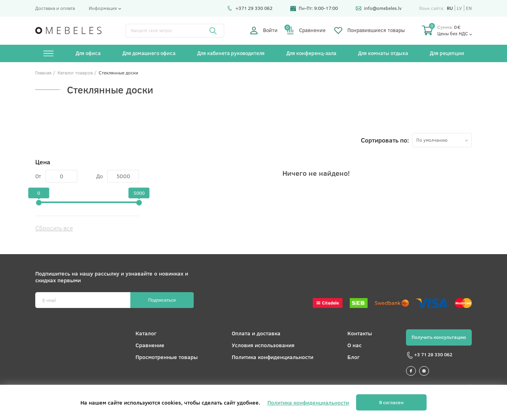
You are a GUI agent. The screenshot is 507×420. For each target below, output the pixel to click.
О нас (355, 345)
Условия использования (263, 345)
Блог (354, 357)
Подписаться (162, 300)
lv (459, 8)
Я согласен (391, 402)
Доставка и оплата (55, 8)
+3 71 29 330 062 (429, 355)
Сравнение (306, 30)
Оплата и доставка (256, 333)
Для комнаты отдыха (383, 53)
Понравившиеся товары (369, 30)
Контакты (360, 333)
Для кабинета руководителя (231, 53)
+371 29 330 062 (250, 8)
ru (450, 8)
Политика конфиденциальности (273, 357)
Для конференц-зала (311, 53)
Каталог (146, 333)
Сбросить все (54, 228)
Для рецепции (447, 53)
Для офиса (88, 53)
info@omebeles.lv (379, 8)
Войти (264, 30)
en (469, 8)
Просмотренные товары (167, 357)
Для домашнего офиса (149, 53)
